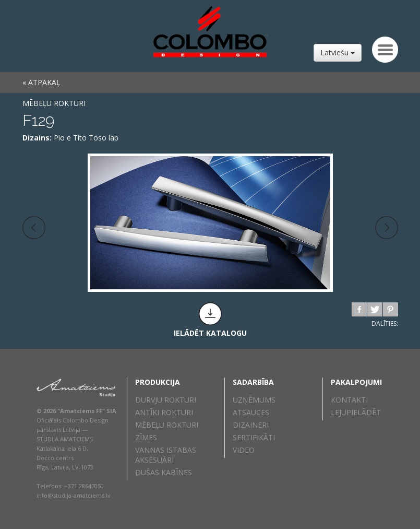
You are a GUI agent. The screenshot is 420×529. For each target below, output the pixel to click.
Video (244, 450)
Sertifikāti (254, 437)
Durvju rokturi (166, 400)
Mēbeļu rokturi (54, 103)
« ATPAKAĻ (41, 82)
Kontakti (349, 400)
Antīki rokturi (164, 412)
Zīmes (146, 437)
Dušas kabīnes (164, 472)
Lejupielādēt (356, 412)
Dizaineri (251, 425)
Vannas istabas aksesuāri (166, 455)
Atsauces (251, 412)
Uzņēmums (254, 400)
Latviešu (338, 52)
